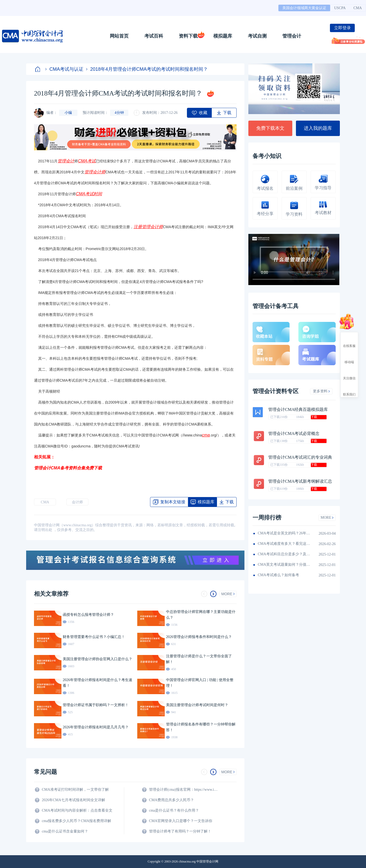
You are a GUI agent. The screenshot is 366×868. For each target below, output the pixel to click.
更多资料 (321, 391)
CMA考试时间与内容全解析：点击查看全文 (77, 810)
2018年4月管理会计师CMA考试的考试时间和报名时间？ (147, 69)
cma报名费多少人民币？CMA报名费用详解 (76, 821)
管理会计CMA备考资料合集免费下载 (68, 468)
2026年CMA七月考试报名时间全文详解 (73, 800)
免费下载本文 (270, 128)
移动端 (349, 357)
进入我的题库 (318, 128)
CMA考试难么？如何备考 (278, 575)
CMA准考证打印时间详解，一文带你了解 (75, 790)
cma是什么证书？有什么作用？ (174, 810)
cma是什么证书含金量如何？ (65, 831)
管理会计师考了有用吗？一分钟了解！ (180, 831)
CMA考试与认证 (64, 69)
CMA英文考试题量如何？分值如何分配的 (284, 565)
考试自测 (257, 36)
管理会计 (292, 36)
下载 (314, 417)
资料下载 (188, 36)
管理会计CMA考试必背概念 (294, 433)
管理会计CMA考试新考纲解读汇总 (300, 481)
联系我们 (349, 390)
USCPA (340, 8)
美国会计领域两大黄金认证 (304, 8)
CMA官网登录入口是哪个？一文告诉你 (181, 821)
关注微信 (349, 374)
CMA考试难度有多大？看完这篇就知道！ (284, 544)
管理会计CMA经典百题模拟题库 (298, 409)
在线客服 (349, 341)
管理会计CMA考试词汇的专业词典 (300, 457)
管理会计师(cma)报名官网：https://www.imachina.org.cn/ (184, 790)
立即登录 (342, 28)
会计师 (77, 502)
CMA (358, 8)
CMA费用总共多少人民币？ (171, 800)
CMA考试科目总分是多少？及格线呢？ (284, 554)
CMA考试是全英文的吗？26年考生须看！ (284, 533)
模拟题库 (223, 36)
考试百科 (154, 36)
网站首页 (119, 36)
